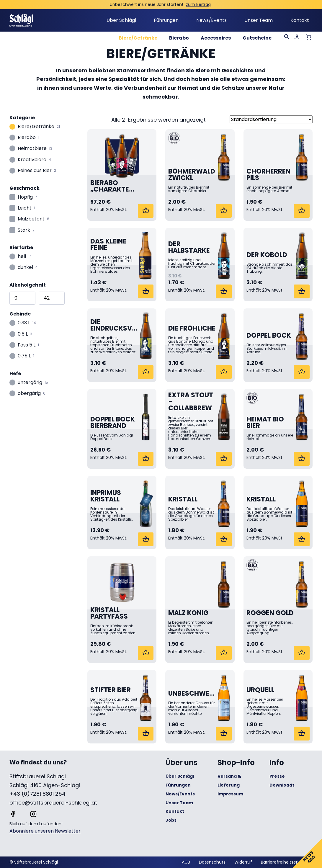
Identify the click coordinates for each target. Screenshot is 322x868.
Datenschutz (212, 862)
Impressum (230, 794)
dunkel (25, 268)
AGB (186, 862)
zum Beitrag (198, 4)
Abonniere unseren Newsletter (45, 831)
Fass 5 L (27, 345)
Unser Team (259, 20)
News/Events (211, 20)
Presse (277, 776)
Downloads (282, 785)
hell (22, 257)
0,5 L (23, 335)
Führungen (166, 20)
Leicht (25, 209)
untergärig (30, 383)
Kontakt (300, 20)
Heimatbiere (32, 149)
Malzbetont (31, 219)
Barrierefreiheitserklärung (287, 862)
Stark (24, 231)
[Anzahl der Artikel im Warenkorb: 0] (309, 37)
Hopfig (25, 198)
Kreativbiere (32, 160)
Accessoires (216, 38)
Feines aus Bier (35, 171)
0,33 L (24, 323)
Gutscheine (257, 38)
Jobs (171, 820)
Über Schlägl (121, 20)
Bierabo (179, 38)
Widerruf (243, 862)
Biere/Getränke (138, 38)
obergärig (29, 394)
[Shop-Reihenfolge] (271, 119)
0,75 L (24, 356)
